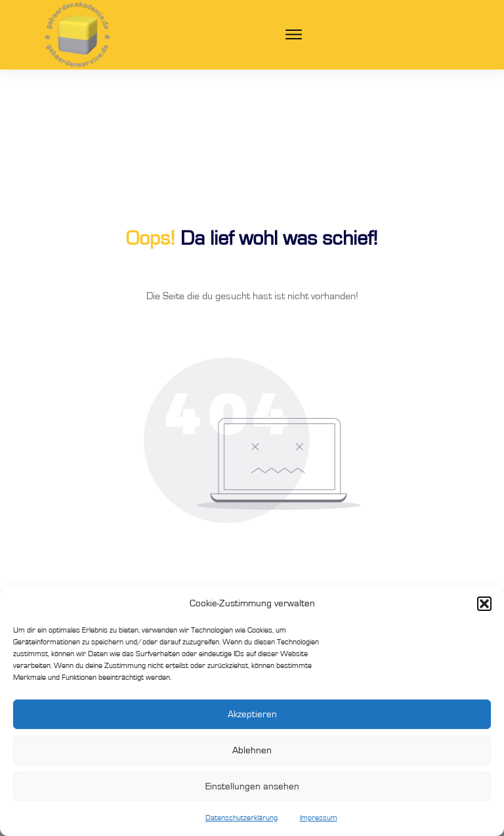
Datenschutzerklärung (241, 818)
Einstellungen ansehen (252, 786)
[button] (484, 604)
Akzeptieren (252, 714)
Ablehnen (252, 750)
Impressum (319, 818)
